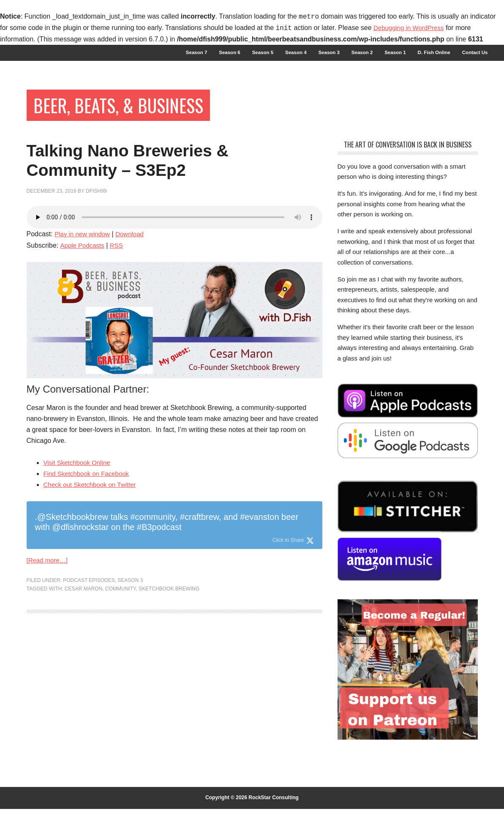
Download (134, 248)
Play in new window (84, 248)
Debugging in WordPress (411, 28)
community (120, 604)
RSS (119, 260)
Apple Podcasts (83, 260)
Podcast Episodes (89, 596)
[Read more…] (49, 575)
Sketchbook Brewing (169, 604)
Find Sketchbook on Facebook (89, 488)
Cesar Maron (83, 604)
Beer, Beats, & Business (129, 109)
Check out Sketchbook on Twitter (93, 499)
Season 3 (130, 596)
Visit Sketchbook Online (79, 477)
